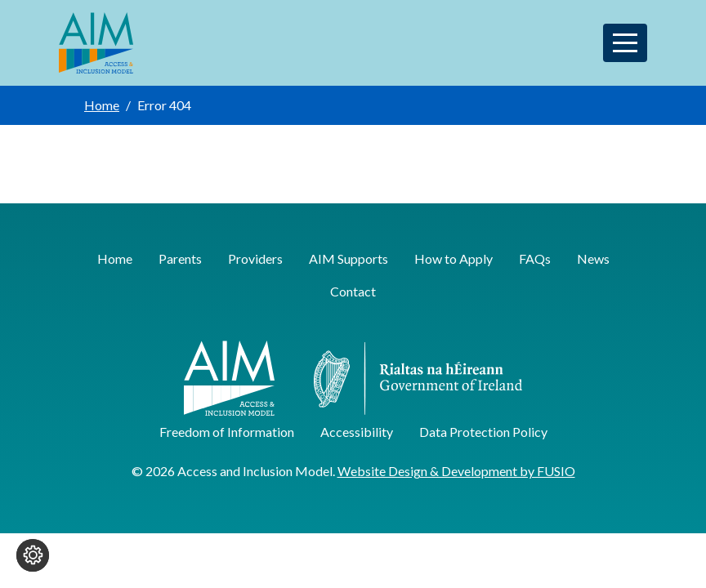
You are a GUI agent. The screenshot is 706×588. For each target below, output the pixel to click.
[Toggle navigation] (625, 43)
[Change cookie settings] (33, 555)
